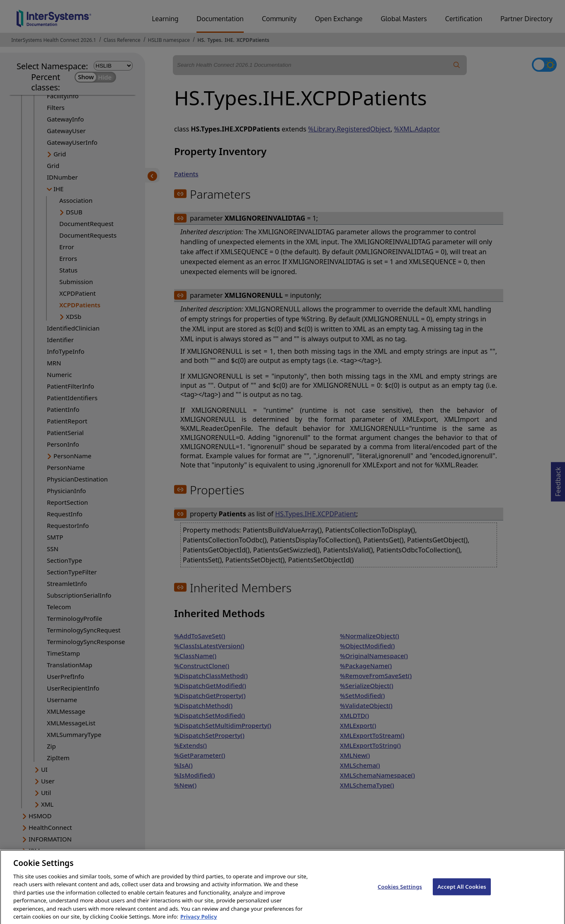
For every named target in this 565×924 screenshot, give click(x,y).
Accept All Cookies (462, 892)
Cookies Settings (400, 892)
